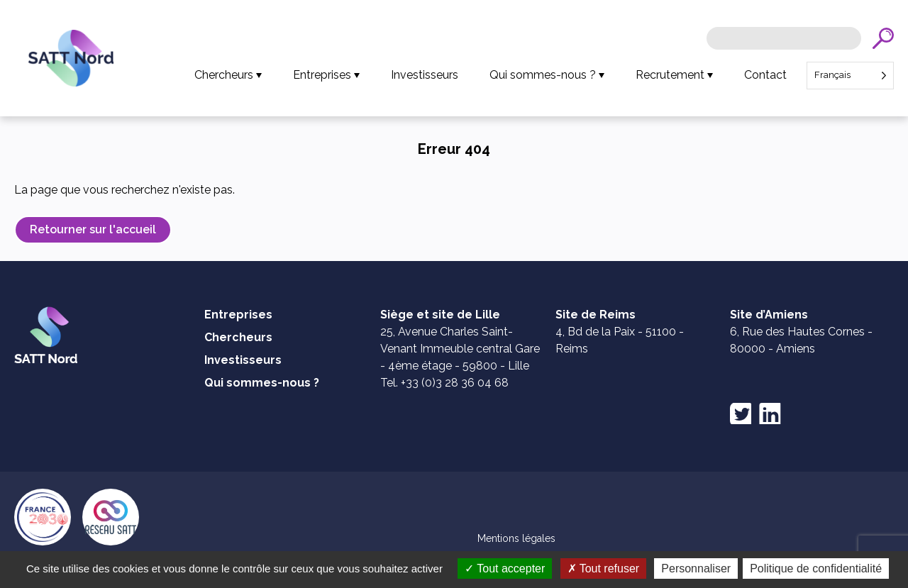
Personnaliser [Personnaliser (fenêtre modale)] (696, 568)
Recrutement (670, 75)
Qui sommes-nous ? (543, 75)
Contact (765, 75)
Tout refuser (604, 568)
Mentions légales (516, 538)
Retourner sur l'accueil (93, 229)
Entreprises (322, 75)
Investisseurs (425, 75)
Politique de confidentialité (816, 568)
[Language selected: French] (850, 76)
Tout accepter (505, 568)
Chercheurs (224, 75)
